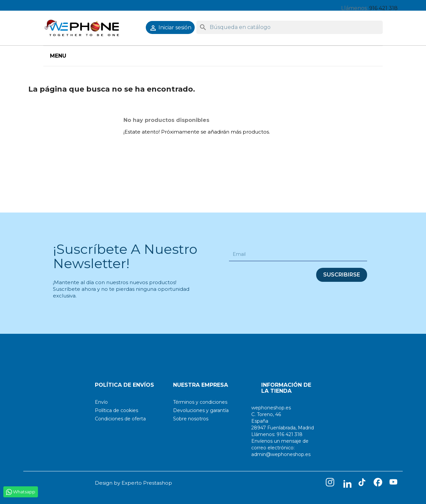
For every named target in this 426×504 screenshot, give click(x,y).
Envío (101, 402)
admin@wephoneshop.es (281, 454)
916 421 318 (383, 8)
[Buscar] (290, 27)
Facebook (379, 484)
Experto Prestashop (147, 483)
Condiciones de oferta (120, 419)
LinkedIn (347, 484)
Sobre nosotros (191, 419)
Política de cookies (116, 410)
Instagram (331, 484)
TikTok (363, 484)
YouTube (395, 484)
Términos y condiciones (200, 402)
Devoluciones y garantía (201, 410)
